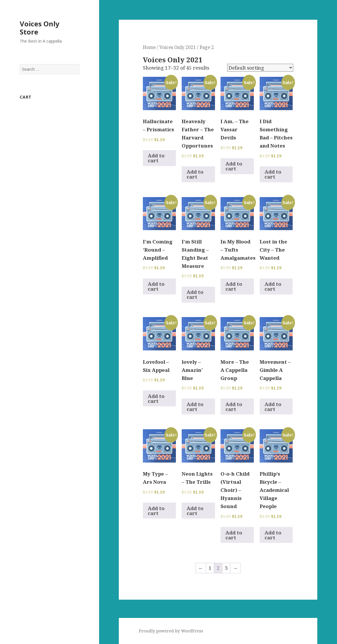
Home (149, 47)
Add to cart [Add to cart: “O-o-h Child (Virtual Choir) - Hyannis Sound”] (234, 535)
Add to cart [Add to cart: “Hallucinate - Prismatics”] (156, 158)
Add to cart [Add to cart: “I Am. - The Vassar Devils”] (234, 166)
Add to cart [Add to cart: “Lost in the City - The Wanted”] (273, 286)
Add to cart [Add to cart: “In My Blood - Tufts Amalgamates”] (234, 286)
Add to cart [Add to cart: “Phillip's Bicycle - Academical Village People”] (273, 535)
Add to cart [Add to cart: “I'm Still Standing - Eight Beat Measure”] (195, 294)
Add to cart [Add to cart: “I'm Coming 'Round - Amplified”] (156, 286)
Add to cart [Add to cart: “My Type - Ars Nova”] (156, 511)
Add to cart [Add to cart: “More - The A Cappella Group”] (234, 407)
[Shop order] (260, 68)
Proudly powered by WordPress (171, 631)
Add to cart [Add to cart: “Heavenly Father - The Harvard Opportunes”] (195, 174)
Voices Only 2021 (178, 47)
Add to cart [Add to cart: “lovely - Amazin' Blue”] (195, 407)
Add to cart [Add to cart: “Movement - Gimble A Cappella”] (273, 407)
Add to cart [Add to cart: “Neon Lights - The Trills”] (195, 511)
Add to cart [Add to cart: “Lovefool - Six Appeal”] (156, 399)
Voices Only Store (40, 28)
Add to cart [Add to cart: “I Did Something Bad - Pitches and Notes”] (273, 174)
